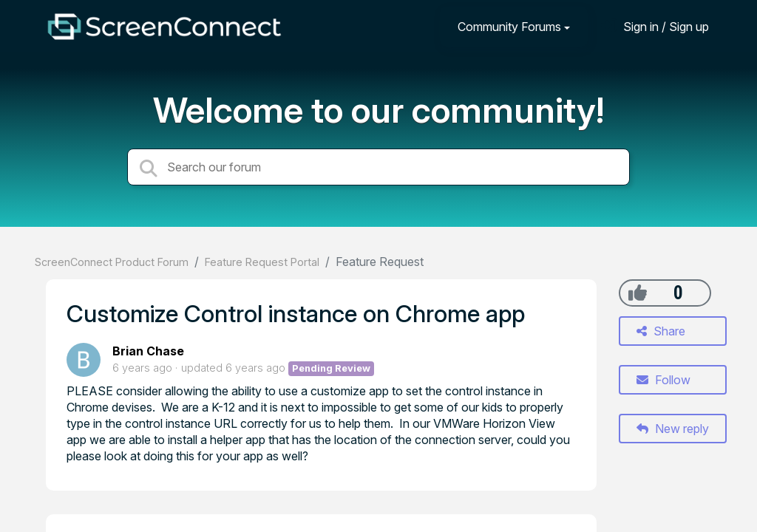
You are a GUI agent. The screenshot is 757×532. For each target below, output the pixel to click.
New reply (673, 429)
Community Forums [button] (509, 27)
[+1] (638, 293)
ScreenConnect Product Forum (112, 262)
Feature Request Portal (262, 262)
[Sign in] (655, 26)
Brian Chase (148, 351)
